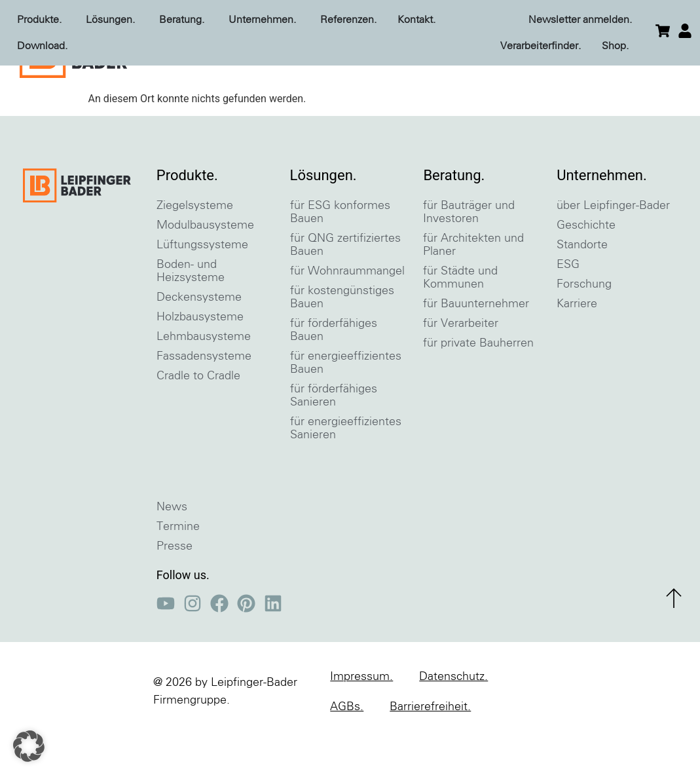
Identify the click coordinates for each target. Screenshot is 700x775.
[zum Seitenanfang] (674, 645)
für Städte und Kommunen (460, 324)
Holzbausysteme (200, 364)
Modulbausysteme (205, 272)
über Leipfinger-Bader (613, 252)
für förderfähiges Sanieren (334, 442)
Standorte (582, 292)
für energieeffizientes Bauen (346, 409)
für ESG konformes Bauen (340, 259)
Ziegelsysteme (195, 252)
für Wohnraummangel (347, 318)
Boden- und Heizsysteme (191, 318)
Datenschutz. (453, 723)
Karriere (577, 350)
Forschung (584, 331)
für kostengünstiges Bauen (342, 344)
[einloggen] (685, 31)
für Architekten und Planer (473, 292)
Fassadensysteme (204, 403)
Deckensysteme (199, 344)
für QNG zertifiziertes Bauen (345, 292)
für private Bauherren (478, 390)
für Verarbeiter (461, 370)
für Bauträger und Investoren (469, 259)
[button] (29, 746)
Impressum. (361, 723)
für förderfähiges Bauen (334, 377)
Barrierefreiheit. (430, 753)
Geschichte (586, 272)
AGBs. (347, 753)
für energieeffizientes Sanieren (346, 475)
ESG (568, 311)
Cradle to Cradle (198, 423)
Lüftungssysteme (202, 292)
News (172, 554)
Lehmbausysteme (204, 383)
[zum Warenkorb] (663, 31)
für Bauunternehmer (476, 350)
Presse (175, 593)
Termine (178, 573)
